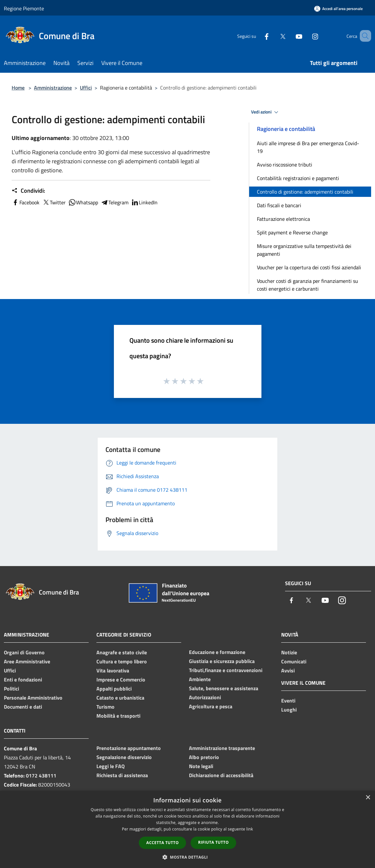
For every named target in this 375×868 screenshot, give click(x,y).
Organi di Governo (24, 652)
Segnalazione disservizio (124, 757)
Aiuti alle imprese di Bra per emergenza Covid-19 (308, 147)
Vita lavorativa (113, 670)
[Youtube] (290, 36)
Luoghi (289, 710)
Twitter (54, 202)
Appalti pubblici (114, 689)
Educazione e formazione (217, 652)
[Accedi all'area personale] (338, 9)
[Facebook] (257, 36)
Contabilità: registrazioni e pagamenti (298, 178)
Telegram (115, 202)
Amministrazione (53, 88)
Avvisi (288, 670)
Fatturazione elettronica (283, 219)
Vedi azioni (266, 112)
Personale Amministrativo (33, 698)
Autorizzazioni (205, 697)
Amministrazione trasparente (222, 748)
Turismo (105, 707)
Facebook (26, 202)
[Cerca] (363, 36)
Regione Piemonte (24, 8)
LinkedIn (144, 202)
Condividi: (28, 191)
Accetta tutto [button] (162, 843)
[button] (188, 857)
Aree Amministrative (27, 661)
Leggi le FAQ (110, 766)
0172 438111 (41, 776)
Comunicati (294, 661)
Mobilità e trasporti (118, 716)
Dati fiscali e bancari (279, 205)
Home (18, 88)
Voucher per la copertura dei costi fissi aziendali (309, 267)
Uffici (86, 88)
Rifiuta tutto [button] (213, 842)
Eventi (288, 701)
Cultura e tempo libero (122, 661)
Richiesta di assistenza (122, 775)
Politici (11, 689)
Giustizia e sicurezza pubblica (222, 661)
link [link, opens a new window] (250, 829)
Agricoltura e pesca (211, 706)
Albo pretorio (204, 757)
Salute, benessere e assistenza (224, 688)
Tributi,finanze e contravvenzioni (226, 670)
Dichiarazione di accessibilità (221, 775)
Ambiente (200, 679)
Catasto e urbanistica (120, 698)
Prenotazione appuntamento (129, 748)
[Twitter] (273, 36)
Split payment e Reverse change (292, 232)
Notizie (289, 652)
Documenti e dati (23, 707)
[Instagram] (306, 36)
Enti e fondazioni (23, 680)
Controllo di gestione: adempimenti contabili (305, 192)
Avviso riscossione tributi (285, 165)
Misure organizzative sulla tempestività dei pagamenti (304, 250)
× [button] (368, 798)
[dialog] (187, 829)
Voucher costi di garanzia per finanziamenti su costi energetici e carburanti (308, 285)
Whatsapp (83, 202)
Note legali (201, 766)
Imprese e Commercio (121, 680)
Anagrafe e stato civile (122, 652)
